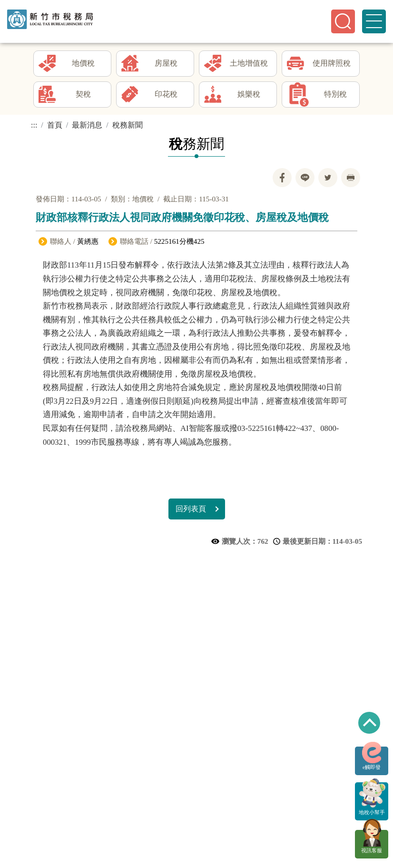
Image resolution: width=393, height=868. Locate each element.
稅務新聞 (128, 127)
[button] (343, 21)
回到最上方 (369, 723)
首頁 (55, 127)
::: (34, 127)
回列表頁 (191, 511)
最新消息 (87, 127)
